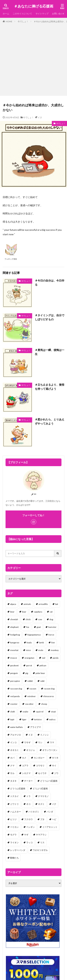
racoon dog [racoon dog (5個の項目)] (49, 689)
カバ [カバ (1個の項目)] (12, 758)
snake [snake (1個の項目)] (25, 712)
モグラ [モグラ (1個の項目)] (13, 835)
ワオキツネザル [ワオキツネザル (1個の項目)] (40, 850)
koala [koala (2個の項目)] (29, 643)
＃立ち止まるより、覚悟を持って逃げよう (50, 387)
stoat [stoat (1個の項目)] (53, 712)
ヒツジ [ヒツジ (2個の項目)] (13, 819)
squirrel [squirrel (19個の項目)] (40, 712)
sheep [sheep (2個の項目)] (44, 704)
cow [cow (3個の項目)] (40, 619)
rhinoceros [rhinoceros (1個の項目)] (49, 696)
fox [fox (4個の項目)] (28, 627)
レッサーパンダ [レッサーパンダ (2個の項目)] (18, 850)
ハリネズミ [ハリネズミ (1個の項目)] (34, 812)
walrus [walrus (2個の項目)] (52, 719)
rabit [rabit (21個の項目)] (42, 681)
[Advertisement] (33, 58)
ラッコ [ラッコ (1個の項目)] (29, 842)
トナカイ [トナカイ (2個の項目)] (14, 796)
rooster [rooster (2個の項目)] (14, 704)
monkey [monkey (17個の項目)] (55, 650)
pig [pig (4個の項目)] (27, 673)
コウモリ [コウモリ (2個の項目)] (40, 766)
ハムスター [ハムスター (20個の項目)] (16, 812)
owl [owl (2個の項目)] (44, 658)
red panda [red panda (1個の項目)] (15, 696)
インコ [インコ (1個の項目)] (13, 742)
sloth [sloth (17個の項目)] (13, 712)
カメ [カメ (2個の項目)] (24, 758)
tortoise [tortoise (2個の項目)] (38, 719)
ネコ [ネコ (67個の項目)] (28, 804)
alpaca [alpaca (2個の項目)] (13, 604)
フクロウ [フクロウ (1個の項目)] (28, 819)
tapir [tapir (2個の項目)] (12, 719)
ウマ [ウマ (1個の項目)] (52, 742)
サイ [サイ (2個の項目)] (54, 766)
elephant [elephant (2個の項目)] (14, 627)
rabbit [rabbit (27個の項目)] (30, 681)
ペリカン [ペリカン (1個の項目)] (14, 827)
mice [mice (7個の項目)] (28, 650)
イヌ (40, 117)
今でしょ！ (23, 21)
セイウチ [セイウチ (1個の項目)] (42, 773)
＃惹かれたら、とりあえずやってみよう (50, 421)
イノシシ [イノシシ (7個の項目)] (44, 735)
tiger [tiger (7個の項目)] (24, 719)
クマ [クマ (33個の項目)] (12, 766)
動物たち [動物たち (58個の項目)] (14, 858)
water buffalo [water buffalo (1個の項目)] (16, 727)
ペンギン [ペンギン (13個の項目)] (31, 827)
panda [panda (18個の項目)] (56, 658)
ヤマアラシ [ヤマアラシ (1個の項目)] (41, 835)
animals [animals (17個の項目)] (27, 604)
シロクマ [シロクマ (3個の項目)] (26, 773)
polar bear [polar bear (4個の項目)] (40, 673)
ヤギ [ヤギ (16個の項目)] (26, 835)
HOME (9, 21)
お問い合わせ (58, 14)
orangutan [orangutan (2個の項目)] (29, 658)
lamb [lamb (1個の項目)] (41, 643)
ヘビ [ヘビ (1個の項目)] (54, 819)
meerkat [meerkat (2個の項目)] (14, 650)
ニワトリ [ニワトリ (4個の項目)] (14, 804)
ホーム (6, 14)
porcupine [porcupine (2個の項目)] (15, 681)
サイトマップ (42, 14)
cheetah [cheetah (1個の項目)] (14, 619)
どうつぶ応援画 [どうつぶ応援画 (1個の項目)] (18, 789)
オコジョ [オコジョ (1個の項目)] (31, 750)
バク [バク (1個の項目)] (54, 804)
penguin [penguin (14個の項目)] (14, 673)
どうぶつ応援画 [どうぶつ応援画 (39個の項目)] (40, 789)
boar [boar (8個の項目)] (24, 612)
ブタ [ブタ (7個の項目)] (42, 819)
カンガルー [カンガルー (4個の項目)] (39, 758)
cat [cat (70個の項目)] (51, 612)
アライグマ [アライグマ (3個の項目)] (36, 727)
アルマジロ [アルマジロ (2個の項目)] (16, 735)
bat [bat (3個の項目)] (57, 604)
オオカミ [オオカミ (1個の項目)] (14, 750)
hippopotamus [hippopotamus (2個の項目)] (34, 635)
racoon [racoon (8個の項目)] (33, 689)
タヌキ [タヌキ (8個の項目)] (13, 781)
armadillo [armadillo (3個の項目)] (43, 604)
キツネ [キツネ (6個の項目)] (55, 758)
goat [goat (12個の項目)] (39, 627)
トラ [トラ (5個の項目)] (28, 796)
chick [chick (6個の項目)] (28, 619)
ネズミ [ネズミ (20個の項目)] (41, 804)
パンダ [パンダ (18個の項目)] (50, 812)
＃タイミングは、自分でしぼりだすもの (50, 317)
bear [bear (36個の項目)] (12, 612)
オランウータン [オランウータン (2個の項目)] (50, 750)
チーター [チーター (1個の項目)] (28, 781)
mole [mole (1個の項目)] (41, 650)
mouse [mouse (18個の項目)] (14, 658)
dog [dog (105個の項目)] (51, 619)
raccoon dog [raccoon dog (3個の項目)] (16, 689)
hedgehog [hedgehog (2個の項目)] (15, 635)
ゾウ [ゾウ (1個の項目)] (56, 773)
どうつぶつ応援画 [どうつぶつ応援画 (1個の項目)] (49, 781)
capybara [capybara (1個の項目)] (38, 612)
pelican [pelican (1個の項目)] (43, 665)
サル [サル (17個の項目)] (12, 773)
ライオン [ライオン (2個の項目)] (14, 842)
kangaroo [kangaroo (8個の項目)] (15, 643)
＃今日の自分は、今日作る (50, 282)
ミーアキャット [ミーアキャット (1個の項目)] (50, 827)
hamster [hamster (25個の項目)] (52, 627)
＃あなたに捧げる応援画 (34, 6)
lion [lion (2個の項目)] (53, 643)
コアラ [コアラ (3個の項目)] (25, 766)
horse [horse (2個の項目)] (51, 635)
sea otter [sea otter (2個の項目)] (29, 704)
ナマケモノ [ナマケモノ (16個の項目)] (43, 796)
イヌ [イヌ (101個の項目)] (31, 735)
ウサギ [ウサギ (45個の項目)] (27, 742)
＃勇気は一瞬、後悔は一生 (50, 352)
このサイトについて (22, 14)
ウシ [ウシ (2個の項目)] (40, 742)
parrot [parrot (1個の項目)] (29, 665)
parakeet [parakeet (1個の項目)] (14, 665)
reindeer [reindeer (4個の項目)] (31, 696)
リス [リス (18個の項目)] (42, 842)
